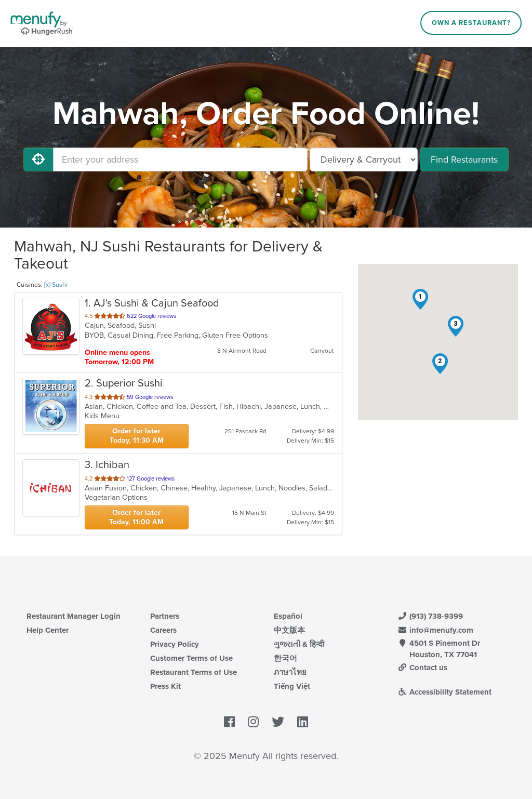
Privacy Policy (175, 644)
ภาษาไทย (290, 672)
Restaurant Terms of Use (194, 672)
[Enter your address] (180, 159)
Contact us (422, 668)
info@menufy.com (435, 630)
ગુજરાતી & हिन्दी (299, 644)
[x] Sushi (56, 285)
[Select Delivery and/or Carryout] (364, 159)
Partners (165, 616)
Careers (163, 630)
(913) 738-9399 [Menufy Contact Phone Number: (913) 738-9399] (430, 616)
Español (288, 616)
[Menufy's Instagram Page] (253, 722)
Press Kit (165, 686)
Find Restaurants (464, 159)
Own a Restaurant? (471, 23)
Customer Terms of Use (191, 658)
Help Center (48, 630)
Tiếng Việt (292, 686)
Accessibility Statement (444, 692)
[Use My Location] (38, 159)
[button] (420, 299)
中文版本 (289, 630)
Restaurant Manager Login (74, 616)
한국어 (285, 658)
